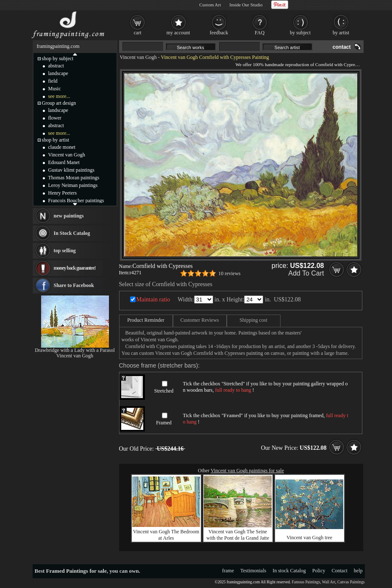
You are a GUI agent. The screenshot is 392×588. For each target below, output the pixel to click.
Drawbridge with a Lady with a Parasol (75, 350)
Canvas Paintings (351, 582)
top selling (65, 251)
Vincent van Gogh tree (309, 538)
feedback (219, 33)
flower (55, 118)
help (358, 571)
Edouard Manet (64, 162)
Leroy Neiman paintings (73, 185)
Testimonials (253, 571)
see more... (59, 96)
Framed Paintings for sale (76, 571)
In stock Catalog (289, 571)
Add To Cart (306, 273)
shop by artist (56, 140)
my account (178, 33)
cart (138, 33)
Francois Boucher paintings (76, 201)
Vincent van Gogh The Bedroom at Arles (166, 535)
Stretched (164, 391)
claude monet (62, 147)
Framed (164, 423)
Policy (319, 571)
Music (55, 89)
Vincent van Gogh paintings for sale (247, 471)
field (53, 81)
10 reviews (229, 273)
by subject (300, 33)
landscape (58, 73)
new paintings (69, 216)
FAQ (260, 33)
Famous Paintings (306, 582)
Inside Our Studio (246, 5)
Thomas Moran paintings (74, 178)
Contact (340, 571)
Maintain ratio (153, 300)
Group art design (59, 103)
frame (228, 571)
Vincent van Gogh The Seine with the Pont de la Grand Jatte (238, 535)
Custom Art (210, 5)
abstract (56, 66)
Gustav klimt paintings (71, 170)
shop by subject (58, 59)
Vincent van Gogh (138, 57)
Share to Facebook (74, 285)
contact (342, 47)
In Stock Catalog (72, 233)
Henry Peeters (63, 193)
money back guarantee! (75, 268)
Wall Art (329, 582)
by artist (341, 33)
